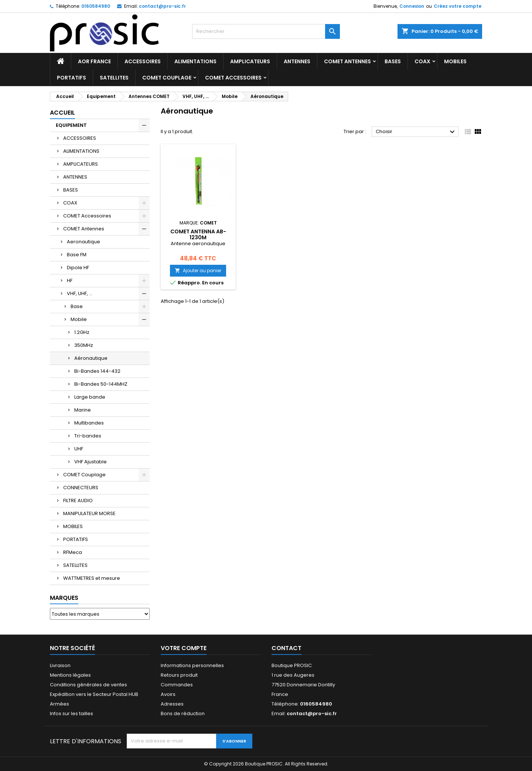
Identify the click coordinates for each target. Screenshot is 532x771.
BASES (393, 61)
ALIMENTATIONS (195, 61)
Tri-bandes (88, 436)
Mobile (79, 319)
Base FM (77, 255)
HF (70, 280)
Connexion (412, 6)
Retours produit (179, 675)
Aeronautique (83, 242)
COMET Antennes (347, 61)
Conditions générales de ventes (88, 685)
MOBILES (455, 61)
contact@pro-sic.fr (162, 6)
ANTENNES (297, 61)
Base (77, 306)
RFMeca (73, 552)
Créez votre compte (458, 6)
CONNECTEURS (81, 488)
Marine (83, 410)
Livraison (60, 665)
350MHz (84, 345)
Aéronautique (91, 358)
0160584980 (96, 6)
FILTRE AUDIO (78, 501)
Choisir (416, 132)
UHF (79, 449)
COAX (422, 61)
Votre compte (184, 648)
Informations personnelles (192, 665)
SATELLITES (114, 78)
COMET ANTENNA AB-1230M (198, 234)
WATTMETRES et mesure (92, 578)
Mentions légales (70, 675)
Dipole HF (78, 268)
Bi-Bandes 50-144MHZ (101, 384)
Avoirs (168, 694)
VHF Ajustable (91, 462)
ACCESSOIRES (143, 61)
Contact (287, 648)
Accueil (62, 113)
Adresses (172, 704)
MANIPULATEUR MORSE (89, 513)
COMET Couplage (167, 78)
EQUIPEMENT (71, 125)
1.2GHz (82, 332)
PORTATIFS (71, 78)
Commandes (177, 685)
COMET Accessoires (233, 78)
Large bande (90, 397)
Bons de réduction (183, 713)
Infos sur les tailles (71, 713)
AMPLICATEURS (250, 61)
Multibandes (89, 423)
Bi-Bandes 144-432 (97, 371)
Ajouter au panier (198, 270)
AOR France (94, 61)
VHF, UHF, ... (80, 293)
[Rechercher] (266, 31)
